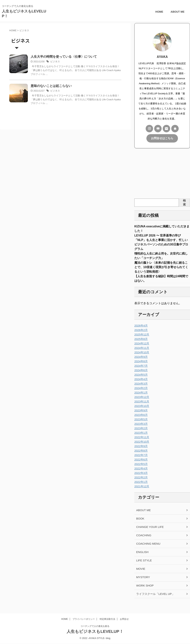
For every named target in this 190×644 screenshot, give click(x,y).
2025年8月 (141, 344)
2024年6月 (141, 375)
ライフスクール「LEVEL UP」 (154, 599)
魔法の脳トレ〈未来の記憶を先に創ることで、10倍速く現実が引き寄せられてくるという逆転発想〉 (161, 270)
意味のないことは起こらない (50, 86)
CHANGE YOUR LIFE (149, 532)
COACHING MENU (147, 548)
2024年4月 (141, 384)
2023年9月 (141, 415)
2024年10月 (141, 357)
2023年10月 (141, 411)
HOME (159, 12)
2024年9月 (141, 362)
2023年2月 (141, 433)
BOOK (140, 523)
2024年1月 (141, 397)
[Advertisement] (162, 173)
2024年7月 (141, 370)
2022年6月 (141, 464)
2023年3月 (141, 429)
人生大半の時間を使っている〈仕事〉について (62, 57)
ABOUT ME (177, 12)
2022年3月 (141, 478)
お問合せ (124, 620)
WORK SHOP (144, 590)
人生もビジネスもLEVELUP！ (95, 632)
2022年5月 (141, 469)
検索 (184, 202)
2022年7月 (141, 460)
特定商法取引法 (107, 620)
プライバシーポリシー (84, 620)
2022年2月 (141, 482)
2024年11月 (141, 353)
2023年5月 (141, 424)
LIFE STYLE (143, 565)
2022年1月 (141, 487)
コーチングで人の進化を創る (95, 627)
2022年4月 (141, 473)
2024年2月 (141, 393)
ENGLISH (142, 557)
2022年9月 (141, 451)
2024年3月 (141, 388)
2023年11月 (141, 406)
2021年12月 (141, 491)
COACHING (143, 540)
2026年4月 (141, 330)
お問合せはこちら (162, 138)
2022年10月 (141, 446)
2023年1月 (141, 437)
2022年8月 (141, 455)
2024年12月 (141, 348)
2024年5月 (141, 379)
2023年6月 (141, 420)
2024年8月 (141, 366)
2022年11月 (141, 442)
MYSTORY (143, 582)
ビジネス (55, 62)
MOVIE (140, 573)
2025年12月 (141, 339)
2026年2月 (141, 335)
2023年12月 (141, 402)
